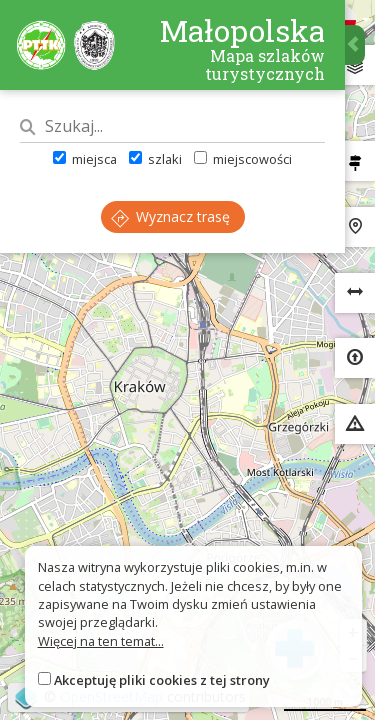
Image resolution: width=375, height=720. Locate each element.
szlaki (155, 159)
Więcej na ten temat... (101, 641)
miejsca (85, 159)
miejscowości (243, 159)
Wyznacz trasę (170, 216)
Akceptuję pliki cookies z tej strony (162, 680)
